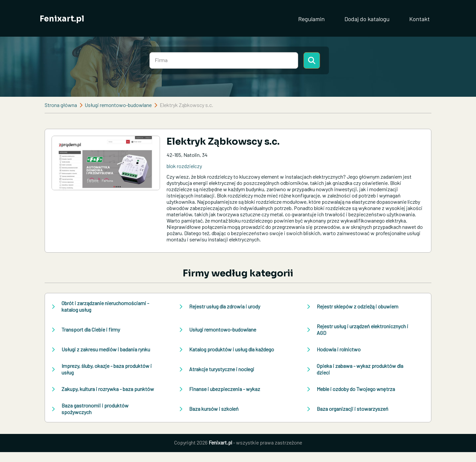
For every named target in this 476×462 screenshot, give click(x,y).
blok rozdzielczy (184, 166)
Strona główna (61, 105)
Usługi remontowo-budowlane (118, 105)
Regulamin (311, 19)
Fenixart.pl (62, 19)
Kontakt (419, 19)
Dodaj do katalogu (367, 19)
